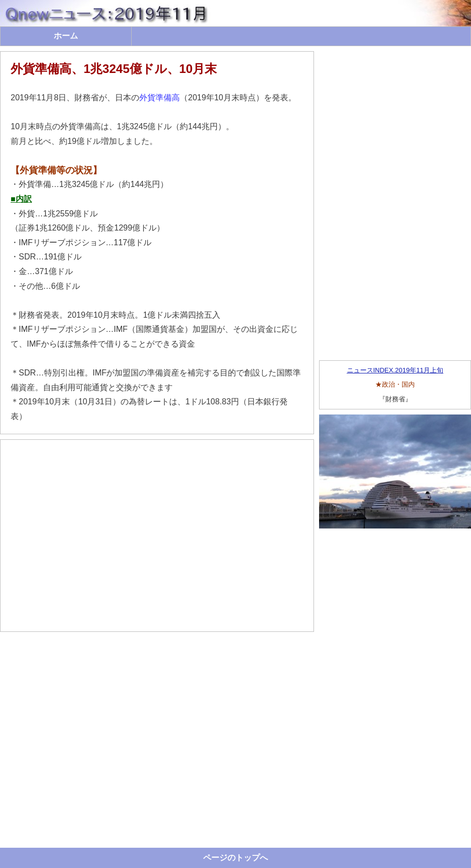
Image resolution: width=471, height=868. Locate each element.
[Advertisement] (157, 536)
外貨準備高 (160, 98)
